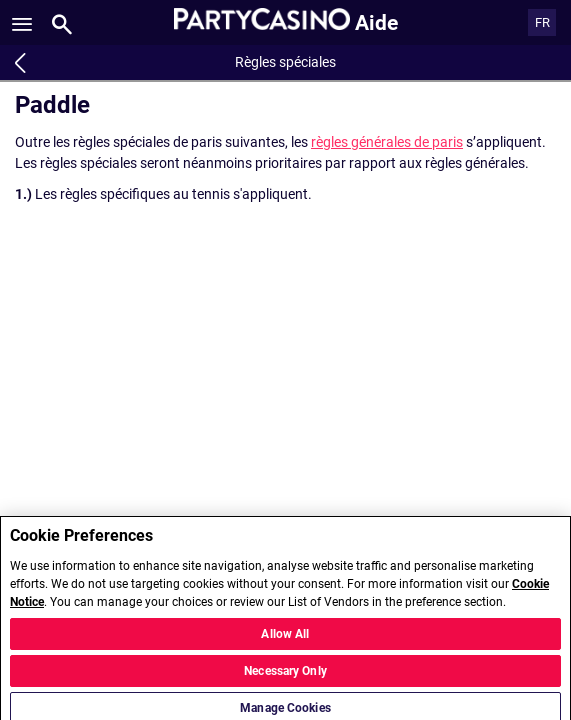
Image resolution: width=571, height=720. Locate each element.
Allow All (285, 640)
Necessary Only (285, 677)
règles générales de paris (387, 142)
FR (542, 22)
